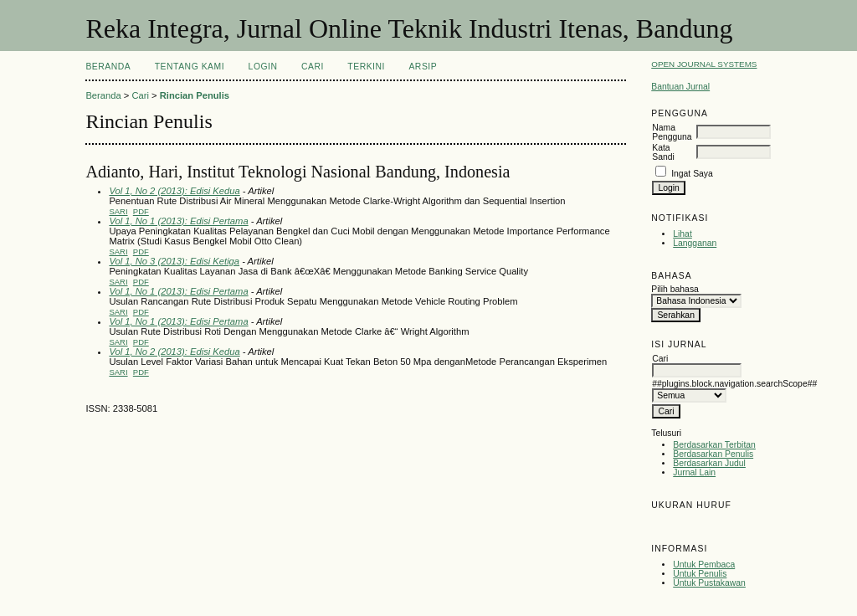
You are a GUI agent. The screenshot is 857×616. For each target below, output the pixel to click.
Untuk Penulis (700, 574)
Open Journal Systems (704, 64)
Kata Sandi (663, 152)
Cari (313, 67)
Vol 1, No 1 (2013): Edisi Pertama (178, 221)
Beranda (108, 67)
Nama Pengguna (672, 132)
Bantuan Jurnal (680, 87)
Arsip (423, 67)
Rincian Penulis (195, 95)
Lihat (683, 234)
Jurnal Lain (694, 472)
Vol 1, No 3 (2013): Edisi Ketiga (174, 261)
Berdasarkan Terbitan (714, 445)
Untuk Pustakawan (709, 583)
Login (263, 67)
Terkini (366, 67)
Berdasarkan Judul (709, 463)
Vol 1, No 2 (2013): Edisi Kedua (174, 191)
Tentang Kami (190, 67)
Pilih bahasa (675, 289)
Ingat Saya (692, 174)
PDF (141, 211)
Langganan (695, 243)
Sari (118, 211)
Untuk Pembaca (704, 565)
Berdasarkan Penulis (713, 454)
